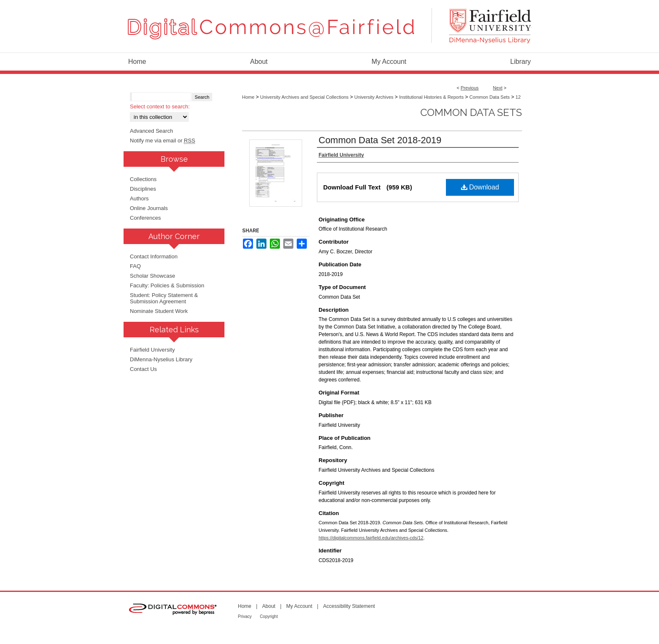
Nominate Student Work (159, 311)
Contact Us (143, 369)
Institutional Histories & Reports (431, 97)
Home (248, 97)
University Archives (374, 97)
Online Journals (149, 208)
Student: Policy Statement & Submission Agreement (164, 298)
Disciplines (143, 189)
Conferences (145, 218)
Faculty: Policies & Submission (167, 285)
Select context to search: (160, 106)
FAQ (135, 266)
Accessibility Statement (349, 606)
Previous (470, 88)
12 (518, 97)
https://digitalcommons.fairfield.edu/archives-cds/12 (371, 538)
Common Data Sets (490, 97)
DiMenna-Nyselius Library (161, 359)
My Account (299, 606)
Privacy (245, 616)
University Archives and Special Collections (304, 97)
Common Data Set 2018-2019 (380, 140)
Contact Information (154, 256)
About (269, 606)
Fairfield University (152, 350)
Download (480, 187)
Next (498, 88)
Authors (139, 198)
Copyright (269, 616)
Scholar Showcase (153, 276)
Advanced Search (152, 131)
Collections (143, 179)
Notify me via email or (162, 141)
